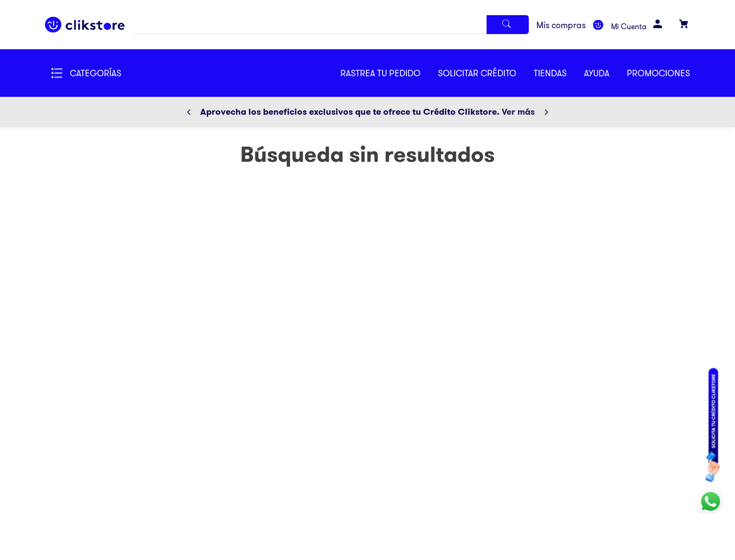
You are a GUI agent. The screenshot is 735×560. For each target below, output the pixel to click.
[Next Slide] (546, 112)
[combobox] (331, 25)
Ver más (518, 112)
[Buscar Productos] (508, 25)
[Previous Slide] (189, 112)
